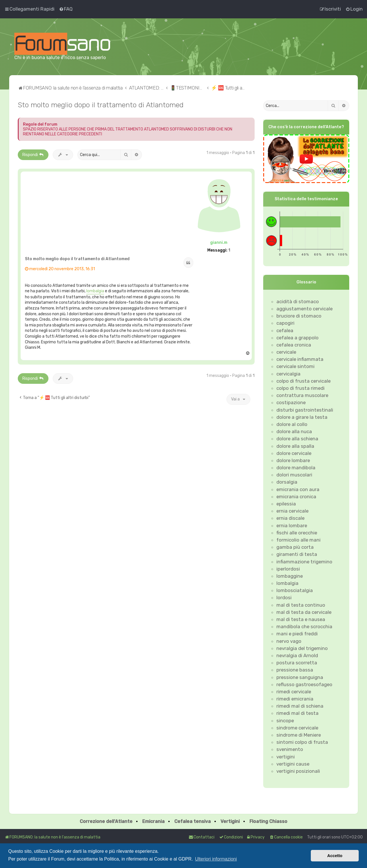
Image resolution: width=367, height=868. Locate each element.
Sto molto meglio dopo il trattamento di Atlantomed (101, 105)
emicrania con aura (298, 489)
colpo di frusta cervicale (303, 381)
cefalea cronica (294, 345)
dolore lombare (293, 460)
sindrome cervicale (297, 728)
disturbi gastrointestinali (305, 410)
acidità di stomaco (298, 301)
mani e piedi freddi (297, 634)
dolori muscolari (294, 475)
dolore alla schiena (297, 439)
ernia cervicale (292, 511)
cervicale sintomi (295, 366)
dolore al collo (292, 424)
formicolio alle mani (298, 540)
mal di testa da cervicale (304, 612)
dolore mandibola (296, 468)
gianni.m (219, 243)
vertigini (286, 757)
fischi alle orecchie (297, 533)
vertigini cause (293, 764)
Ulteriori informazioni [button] (216, 859)
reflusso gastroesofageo (304, 684)
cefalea (285, 330)
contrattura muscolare (302, 395)
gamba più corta (295, 547)
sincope (285, 721)
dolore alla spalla (295, 446)
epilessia (286, 504)
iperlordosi (288, 569)
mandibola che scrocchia (304, 626)
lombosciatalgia (295, 590)
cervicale (286, 352)
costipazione (291, 402)
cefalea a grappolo (297, 338)
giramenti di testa (297, 554)
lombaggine (290, 576)
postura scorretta (297, 663)
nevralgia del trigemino (302, 648)
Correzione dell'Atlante (106, 821)
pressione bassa (295, 670)
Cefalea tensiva (193, 821)
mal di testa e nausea (301, 619)
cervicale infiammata (300, 359)
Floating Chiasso (268, 821)
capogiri (285, 323)
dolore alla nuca (294, 431)
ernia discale (290, 518)
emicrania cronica (296, 497)
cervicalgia (288, 374)
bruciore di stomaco (299, 316)
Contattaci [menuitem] (201, 837)
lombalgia (95, 291)
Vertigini (230, 821)
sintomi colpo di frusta (302, 742)
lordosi (284, 598)
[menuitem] (66, 9)
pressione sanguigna (300, 677)
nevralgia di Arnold (297, 655)
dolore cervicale (294, 453)
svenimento (290, 749)
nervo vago (289, 641)
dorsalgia (287, 482)
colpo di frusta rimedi (300, 388)
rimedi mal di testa (297, 713)
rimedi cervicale (294, 692)
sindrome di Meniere (299, 735)
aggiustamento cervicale (304, 309)
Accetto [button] (335, 856)
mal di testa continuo (301, 605)
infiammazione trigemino (304, 562)
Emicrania (153, 821)
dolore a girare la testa (302, 417)
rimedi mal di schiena (300, 706)
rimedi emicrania (295, 699)
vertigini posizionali (298, 771)
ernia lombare (292, 526)
